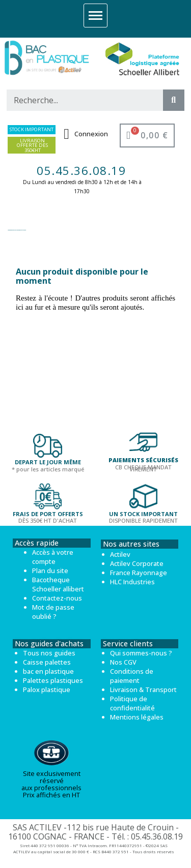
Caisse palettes (47, 662)
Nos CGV (123, 662)
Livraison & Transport (143, 690)
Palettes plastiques (53, 680)
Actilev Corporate (137, 563)
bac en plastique (48, 671)
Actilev (120, 554)
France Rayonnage (139, 573)
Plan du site (50, 571)
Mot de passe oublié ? (53, 612)
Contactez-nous (57, 598)
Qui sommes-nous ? (141, 653)
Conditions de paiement (132, 676)
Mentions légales (137, 717)
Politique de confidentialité (132, 703)
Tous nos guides (49, 653)
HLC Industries (132, 582)
